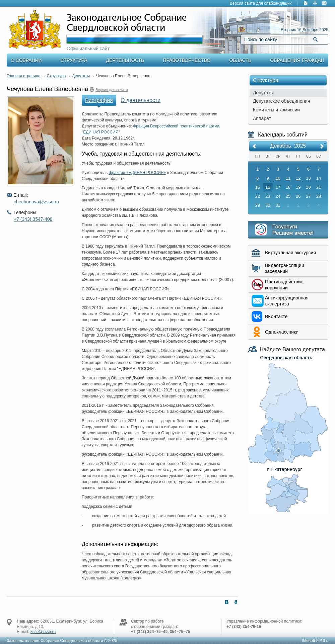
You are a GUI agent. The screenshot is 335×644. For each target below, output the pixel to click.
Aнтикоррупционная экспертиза (287, 301)
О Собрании (26, 60)
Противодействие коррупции (284, 285)
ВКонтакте (276, 316)
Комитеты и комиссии (276, 110)
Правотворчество (187, 60)
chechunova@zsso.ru (36, 202)
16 (268, 187)
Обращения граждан (297, 60)
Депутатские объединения (282, 101)
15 (258, 187)
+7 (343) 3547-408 (33, 219)
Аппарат (262, 118)
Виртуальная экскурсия (290, 253)
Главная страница (24, 76)
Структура (74, 60)
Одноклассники (282, 332)
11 (288, 178)
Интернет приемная (288, 230)
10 (278, 178)
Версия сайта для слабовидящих (261, 3)
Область (240, 60)
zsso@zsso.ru (43, 632)
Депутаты (81, 76)
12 (298, 178)
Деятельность (125, 60)
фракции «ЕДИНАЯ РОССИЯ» (138, 173)
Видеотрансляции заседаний (285, 268)
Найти (315, 39)
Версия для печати (112, 90)
